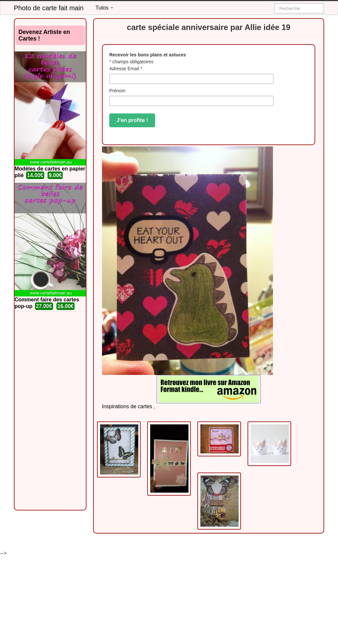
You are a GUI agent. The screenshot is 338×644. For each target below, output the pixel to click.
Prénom (117, 91)
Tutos (104, 8)
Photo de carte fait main (49, 8)
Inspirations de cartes (127, 406)
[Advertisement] (50, 411)
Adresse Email (126, 69)
